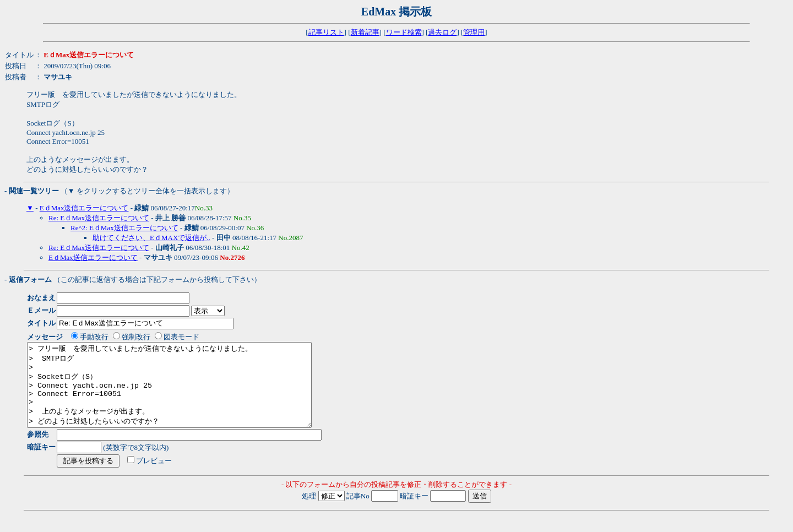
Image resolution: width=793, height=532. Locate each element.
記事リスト (326, 32)
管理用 (474, 32)
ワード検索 (404, 32)
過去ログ (442, 32)
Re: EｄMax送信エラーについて (99, 218)
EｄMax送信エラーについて (84, 208)
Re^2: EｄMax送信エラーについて (124, 228)
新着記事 (365, 32)
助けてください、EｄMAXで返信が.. (151, 238)
